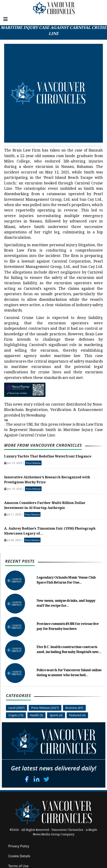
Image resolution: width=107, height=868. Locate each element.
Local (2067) (17, 708)
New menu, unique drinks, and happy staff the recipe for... (66, 604)
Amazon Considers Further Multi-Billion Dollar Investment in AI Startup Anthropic (45, 506)
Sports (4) (56, 715)
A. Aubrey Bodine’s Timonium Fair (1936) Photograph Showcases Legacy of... (50, 531)
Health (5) (37, 715)
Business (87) (74, 708)
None (97, 405)
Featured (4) (77, 715)
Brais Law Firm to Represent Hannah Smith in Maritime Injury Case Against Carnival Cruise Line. (53, 430)
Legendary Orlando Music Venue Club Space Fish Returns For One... (66, 580)
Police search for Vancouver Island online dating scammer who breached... (69, 673)
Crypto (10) (16, 715)
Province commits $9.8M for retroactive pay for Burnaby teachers (68, 627)
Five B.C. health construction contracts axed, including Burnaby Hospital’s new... (69, 650)
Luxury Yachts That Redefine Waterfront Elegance (48, 457)
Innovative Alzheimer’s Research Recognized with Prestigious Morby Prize (47, 480)
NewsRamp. (25, 420)
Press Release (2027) (45, 708)
